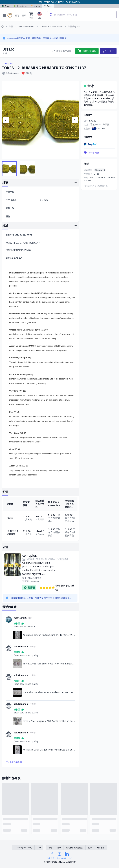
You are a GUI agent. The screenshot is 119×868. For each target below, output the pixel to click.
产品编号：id (74, 26)
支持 (90, 848)
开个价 (108, 51)
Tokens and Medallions (51, 26)
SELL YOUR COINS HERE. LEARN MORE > (60, 2)
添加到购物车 (87, 51)
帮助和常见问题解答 (75, 848)
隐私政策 (51, 858)
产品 (11, 26)
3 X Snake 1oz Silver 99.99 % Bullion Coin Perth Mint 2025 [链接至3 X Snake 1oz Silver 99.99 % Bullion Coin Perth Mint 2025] (49, 692)
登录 (24, 15)
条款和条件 (61, 858)
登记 (17, 15)
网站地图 (101, 848)
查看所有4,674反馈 (57, 588)
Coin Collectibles (26, 26)
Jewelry (35, 6)
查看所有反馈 (14, 762)
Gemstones (21, 6)
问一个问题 (91, 153)
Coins (48, 6)
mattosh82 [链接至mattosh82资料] (20, 618)
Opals (6, 6)
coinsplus (7, 63)
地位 (70, 858)
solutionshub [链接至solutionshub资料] (21, 647)
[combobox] (82, 15)
